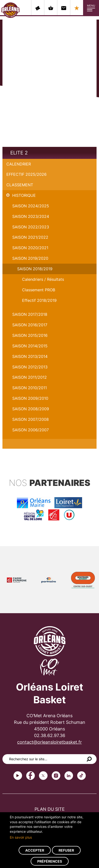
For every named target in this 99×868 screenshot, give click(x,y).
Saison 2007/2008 (31, 419)
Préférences (50, 861)
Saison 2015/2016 (30, 335)
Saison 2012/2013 (30, 367)
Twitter (43, 776)
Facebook (31, 776)
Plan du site (50, 809)
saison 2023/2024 (31, 216)
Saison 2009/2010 (30, 398)
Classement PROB (39, 290)
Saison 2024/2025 (31, 206)
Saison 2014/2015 (30, 346)
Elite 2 (19, 153)
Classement (20, 185)
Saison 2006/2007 (31, 430)
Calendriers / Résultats (43, 279)
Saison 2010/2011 (30, 388)
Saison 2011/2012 (30, 377)
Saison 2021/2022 (30, 237)
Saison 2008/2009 (31, 409)
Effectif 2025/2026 (26, 174)
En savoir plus (21, 837)
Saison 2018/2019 (35, 269)
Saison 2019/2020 (30, 258)
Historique (24, 195)
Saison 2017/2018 (30, 314)
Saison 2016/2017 (30, 325)
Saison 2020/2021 (30, 248)
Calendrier (19, 164)
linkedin (69, 776)
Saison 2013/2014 (30, 356)
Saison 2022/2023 (31, 227)
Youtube (18, 776)
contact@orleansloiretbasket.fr (49, 742)
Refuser (66, 850)
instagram (56, 776)
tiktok (81, 776)
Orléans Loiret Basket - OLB (10, 10)
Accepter (35, 850)
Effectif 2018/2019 (39, 300)
